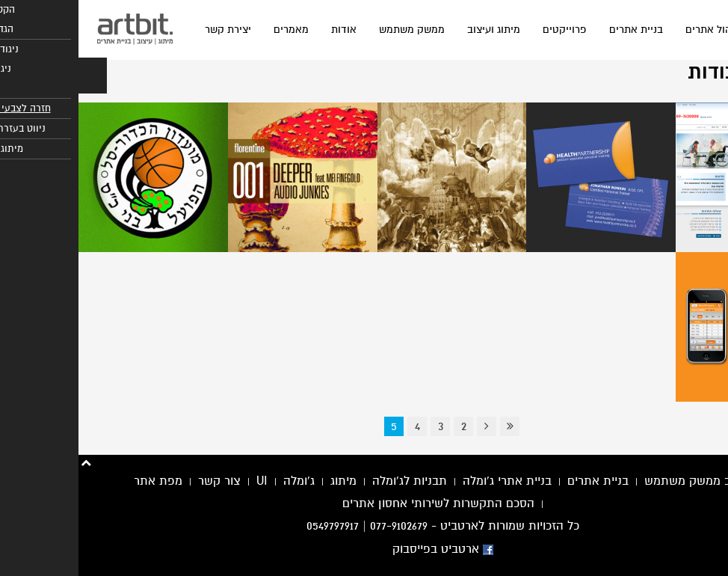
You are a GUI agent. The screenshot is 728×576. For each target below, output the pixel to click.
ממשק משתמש (333, 30)
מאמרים (213, 30)
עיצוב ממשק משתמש (619, 481)
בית (690, 30)
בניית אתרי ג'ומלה (429, 481)
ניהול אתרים (633, 30)
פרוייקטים (486, 30)
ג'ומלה (220, 481)
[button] (14, 76)
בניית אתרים (558, 30)
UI (183, 481)
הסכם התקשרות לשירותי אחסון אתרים (360, 503)
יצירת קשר (149, 30)
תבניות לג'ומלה (331, 481)
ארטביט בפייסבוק (364, 549)
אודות (265, 30)
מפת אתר (80, 481)
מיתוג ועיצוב (415, 30)
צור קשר (141, 481)
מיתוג (265, 481)
